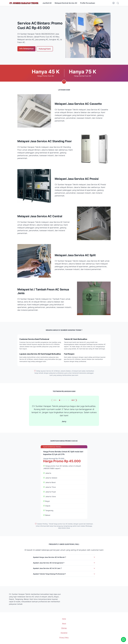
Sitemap (64, 628)
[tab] (60, 400)
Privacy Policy (64, 637)
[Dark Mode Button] (113, 3)
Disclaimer (64, 633)
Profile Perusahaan (88, 3)
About (64, 623)
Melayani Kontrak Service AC (66, 3)
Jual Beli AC (47, 3)
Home (64, 619)
